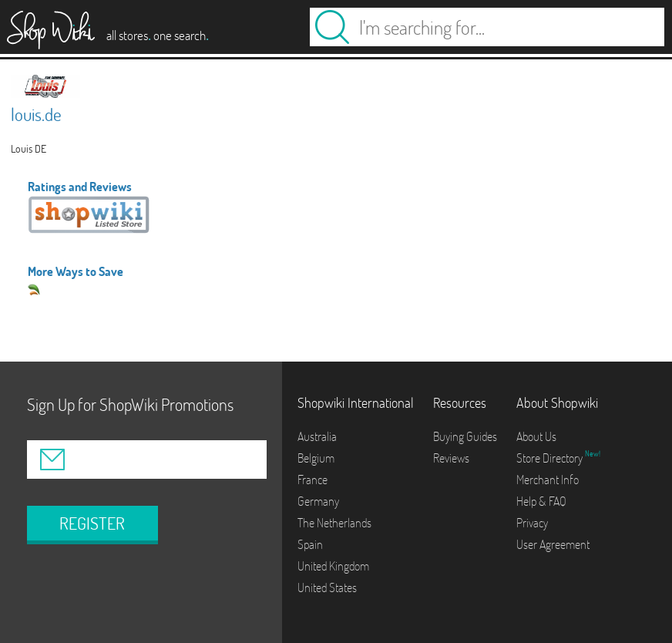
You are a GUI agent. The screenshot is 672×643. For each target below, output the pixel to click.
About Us (536, 436)
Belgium (316, 458)
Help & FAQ (541, 501)
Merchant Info (548, 480)
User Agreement (553, 544)
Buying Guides (465, 436)
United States (327, 587)
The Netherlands (334, 523)
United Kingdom (333, 566)
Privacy (532, 523)
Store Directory (551, 458)
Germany (318, 501)
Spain (310, 544)
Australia (317, 436)
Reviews (451, 458)
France (312, 480)
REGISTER (92, 523)
